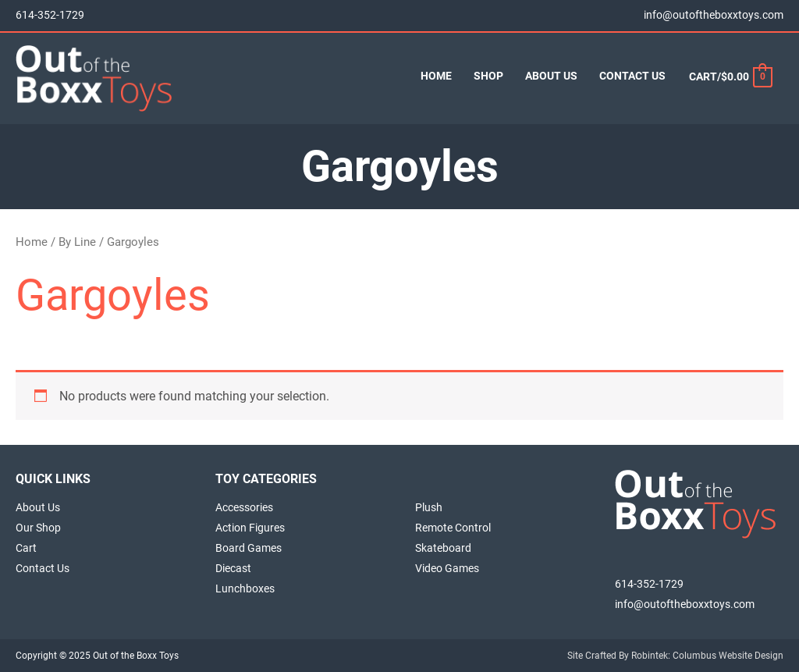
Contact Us (43, 568)
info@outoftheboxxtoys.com (714, 15)
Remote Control (453, 528)
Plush (429, 507)
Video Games (447, 568)
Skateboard (443, 548)
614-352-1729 (50, 15)
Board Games (249, 548)
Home (32, 242)
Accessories (244, 507)
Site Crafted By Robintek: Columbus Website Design (675, 656)
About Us (38, 507)
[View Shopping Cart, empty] (730, 76)
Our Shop (38, 528)
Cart (26, 548)
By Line (77, 242)
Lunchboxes (245, 588)
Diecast (233, 568)
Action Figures (250, 528)
